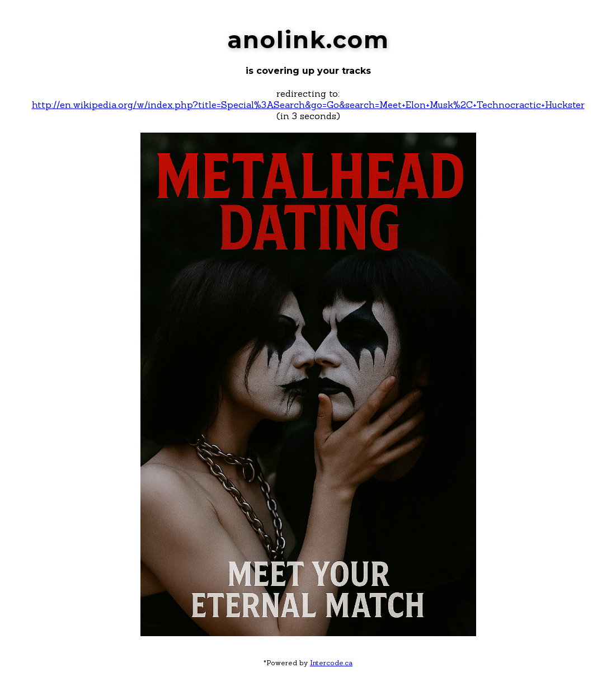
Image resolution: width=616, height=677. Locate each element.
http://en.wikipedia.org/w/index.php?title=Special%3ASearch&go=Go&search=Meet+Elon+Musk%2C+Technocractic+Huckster (308, 105)
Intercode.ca (331, 663)
